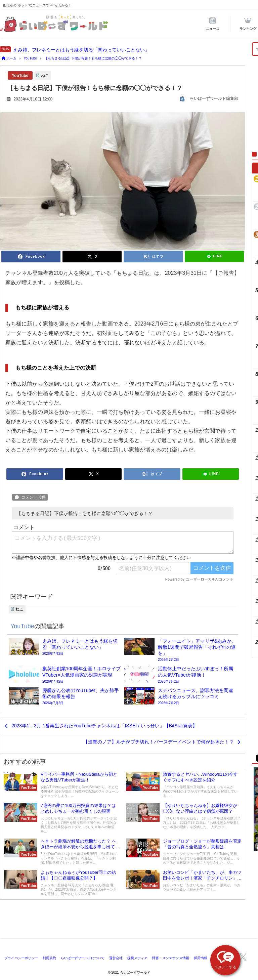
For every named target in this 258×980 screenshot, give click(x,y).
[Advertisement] (129, 921)
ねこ (45, 76)
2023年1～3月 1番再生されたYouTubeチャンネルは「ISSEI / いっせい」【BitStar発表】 (104, 726)
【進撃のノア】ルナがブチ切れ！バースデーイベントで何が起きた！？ (159, 742)
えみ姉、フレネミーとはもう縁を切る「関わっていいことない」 (81, 50)
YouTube (20, 76)
